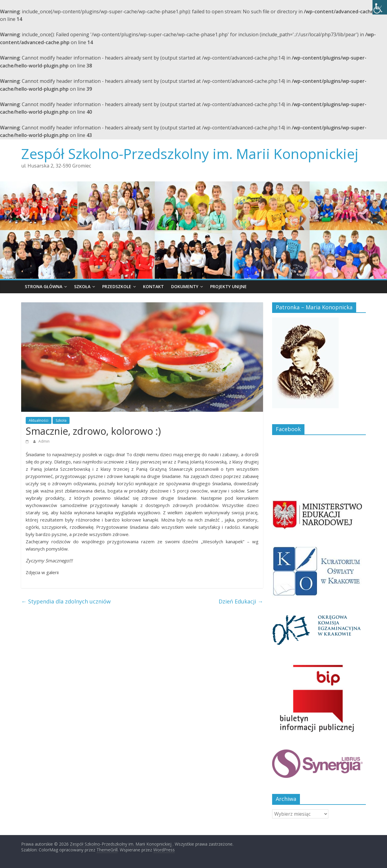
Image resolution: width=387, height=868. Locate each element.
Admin (44, 441)
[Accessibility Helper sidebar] (380, 7)
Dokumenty (185, 286)
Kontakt (153, 286)
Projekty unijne (228, 286)
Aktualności (39, 420)
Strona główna (44, 286)
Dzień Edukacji (241, 601)
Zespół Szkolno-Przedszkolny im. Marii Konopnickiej (190, 154)
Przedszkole (117, 286)
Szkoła (82, 286)
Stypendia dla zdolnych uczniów (66, 601)
